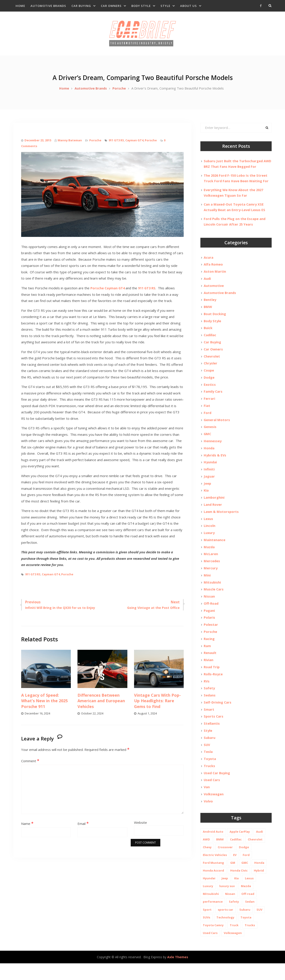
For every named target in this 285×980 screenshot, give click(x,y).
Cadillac (210, 341)
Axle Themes (178, 973)
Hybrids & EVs (215, 464)
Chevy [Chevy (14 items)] (207, 864)
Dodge (209, 384)
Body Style (141, 6)
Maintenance (215, 550)
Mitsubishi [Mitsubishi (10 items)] (211, 910)
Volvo (209, 817)
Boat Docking (215, 319)
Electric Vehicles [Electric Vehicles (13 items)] (215, 871)
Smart (209, 724)
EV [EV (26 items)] (235, 871)
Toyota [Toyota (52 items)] (246, 934)
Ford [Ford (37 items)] (246, 871)
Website (140, 826)
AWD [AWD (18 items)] (206, 856)
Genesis (210, 435)
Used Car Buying (217, 788)
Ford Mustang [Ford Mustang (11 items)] (213, 879)
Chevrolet (212, 362)
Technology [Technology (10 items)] (225, 934)
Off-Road (211, 615)
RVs (207, 695)
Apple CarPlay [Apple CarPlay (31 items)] (240, 848)
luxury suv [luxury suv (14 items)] (227, 902)
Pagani (209, 622)
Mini (207, 586)
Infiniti (209, 478)
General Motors (217, 427)
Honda (209, 456)
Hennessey (213, 449)
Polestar (211, 637)
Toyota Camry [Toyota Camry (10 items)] (213, 942)
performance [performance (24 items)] (213, 918)
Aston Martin (215, 276)
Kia (206, 500)
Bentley (210, 305)
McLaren (211, 565)
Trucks (209, 781)
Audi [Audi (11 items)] (260, 848)
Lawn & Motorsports (221, 521)
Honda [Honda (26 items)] (259, 879)
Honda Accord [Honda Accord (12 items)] (213, 887)
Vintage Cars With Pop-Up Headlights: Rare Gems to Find (157, 705)
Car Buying (81, 6)
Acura (209, 261)
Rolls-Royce (213, 687)
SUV (207, 760)
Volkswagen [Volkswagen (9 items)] (233, 949)
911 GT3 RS (116, 144)
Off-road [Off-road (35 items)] (248, 910)
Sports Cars (214, 731)
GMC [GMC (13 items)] (245, 879)
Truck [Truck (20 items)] (234, 942)
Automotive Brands (48, 6)
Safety (209, 702)
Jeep (208, 492)
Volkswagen (214, 810)
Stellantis (212, 738)
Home (20, 6)
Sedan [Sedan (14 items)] (250, 918)
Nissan (209, 608)
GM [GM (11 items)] (233, 879)
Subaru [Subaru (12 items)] (245, 926)
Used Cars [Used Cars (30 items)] (210, 949)
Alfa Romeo (213, 268)
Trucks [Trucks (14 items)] (250, 942)
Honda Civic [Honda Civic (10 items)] (239, 887)
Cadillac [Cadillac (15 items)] (236, 856)
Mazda (209, 557)
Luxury (209, 543)
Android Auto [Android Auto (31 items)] (213, 848)
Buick (208, 334)
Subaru (210, 752)
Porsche (95, 144)
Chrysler (211, 370)
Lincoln (210, 536)
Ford (208, 420)
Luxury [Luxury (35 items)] (208, 902)
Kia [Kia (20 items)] (236, 895)
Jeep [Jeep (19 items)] (225, 895)
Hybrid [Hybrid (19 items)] (259, 887)
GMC (208, 442)
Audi (207, 283)
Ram (207, 658)
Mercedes (212, 572)
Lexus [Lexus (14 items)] (249, 895)
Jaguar (209, 485)
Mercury (211, 579)
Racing (209, 651)
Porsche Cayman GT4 (108, 292)
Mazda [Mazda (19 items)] (246, 902)
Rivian (209, 673)
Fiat (207, 413)
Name (27, 828)
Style (165, 6)
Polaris (209, 630)
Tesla (208, 767)
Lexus (209, 528)
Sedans (210, 709)
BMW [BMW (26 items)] (220, 856)
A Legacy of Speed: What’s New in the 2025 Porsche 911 (44, 705)
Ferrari (209, 406)
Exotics (210, 391)
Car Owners (111, 6)
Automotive (214, 290)
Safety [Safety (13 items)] (234, 918)
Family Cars (213, 398)
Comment (30, 765)
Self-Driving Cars (218, 716)
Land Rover (213, 514)
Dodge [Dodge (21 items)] (244, 864)
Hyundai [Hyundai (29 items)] (209, 895)
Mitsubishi (212, 594)
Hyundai (211, 471)
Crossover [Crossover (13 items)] (225, 864)
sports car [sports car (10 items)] (225, 926)
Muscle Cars (214, 601)
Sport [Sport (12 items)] (207, 926)
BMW (208, 312)
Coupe (209, 377)
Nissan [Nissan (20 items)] (230, 910)
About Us (188, 6)
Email (83, 828)
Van (207, 803)
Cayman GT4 (134, 144)
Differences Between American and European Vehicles (101, 705)
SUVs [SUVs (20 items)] (207, 934)
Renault (210, 666)
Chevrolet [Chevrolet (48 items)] (255, 856)
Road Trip (212, 680)
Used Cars (212, 796)
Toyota (210, 774)
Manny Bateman (70, 144)
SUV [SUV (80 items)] (259, 926)
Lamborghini (214, 507)
